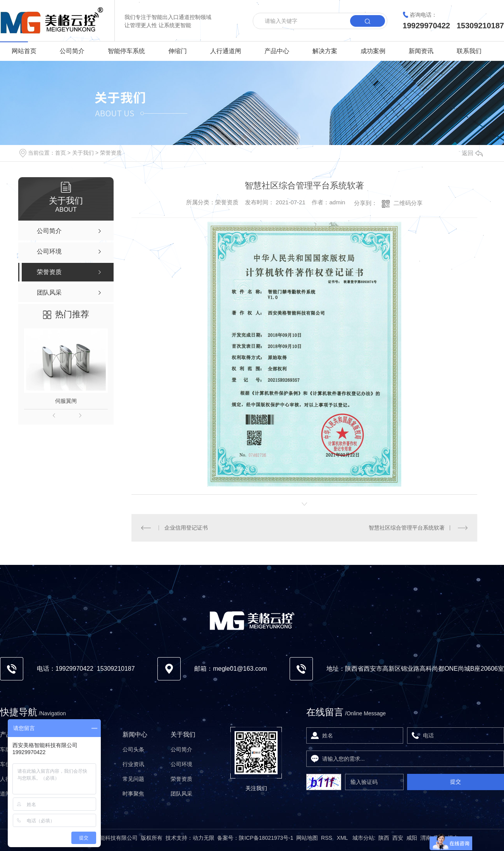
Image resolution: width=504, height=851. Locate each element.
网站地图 (307, 838)
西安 (398, 838)
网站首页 (24, 51)
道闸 (5, 794)
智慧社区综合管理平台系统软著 (407, 528)
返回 (472, 153)
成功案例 (373, 51)
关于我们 (83, 153)
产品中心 (277, 51)
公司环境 (181, 764)
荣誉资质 (111, 153)
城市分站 (363, 838)
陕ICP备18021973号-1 (266, 838)
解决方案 (325, 51)
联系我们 (469, 51)
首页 (60, 153)
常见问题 (133, 779)
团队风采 (181, 794)
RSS (327, 838)
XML (343, 838)
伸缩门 (178, 51)
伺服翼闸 (66, 401)
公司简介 (72, 51)
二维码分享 (408, 203)
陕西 (384, 838)
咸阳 (412, 838)
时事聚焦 (133, 794)
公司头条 (133, 749)
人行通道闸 (226, 51)
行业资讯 (133, 764)
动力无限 (204, 838)
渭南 (426, 838)
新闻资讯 (421, 51)
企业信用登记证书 (186, 528)
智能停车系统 (126, 51)
